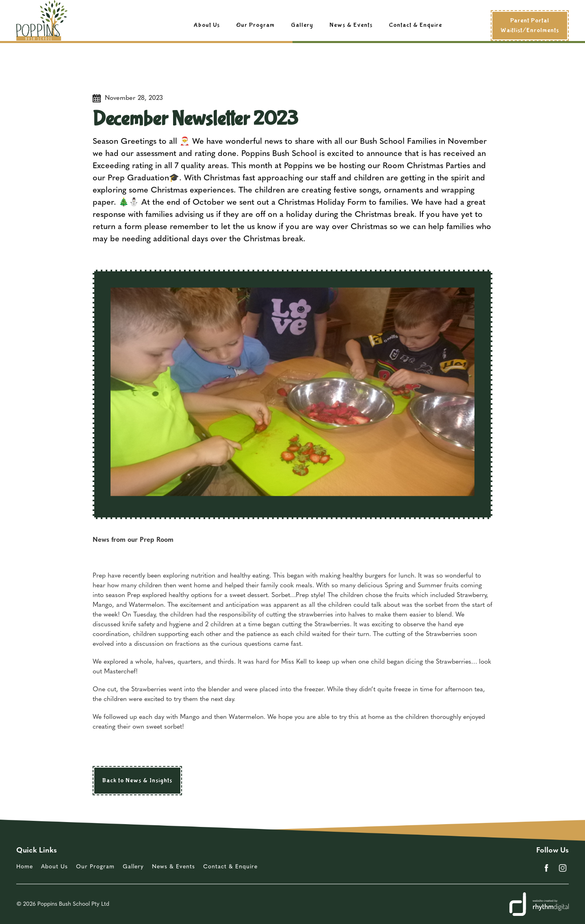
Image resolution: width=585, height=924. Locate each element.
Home (25, 867)
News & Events (351, 25)
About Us (207, 25)
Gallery (302, 25)
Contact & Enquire (415, 25)
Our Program (255, 25)
